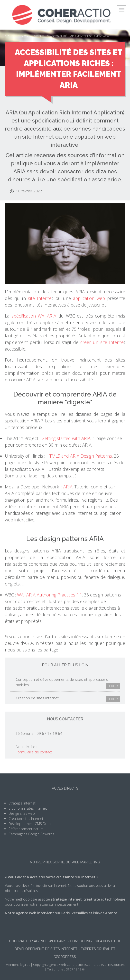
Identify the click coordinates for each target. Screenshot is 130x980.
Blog (24, 36)
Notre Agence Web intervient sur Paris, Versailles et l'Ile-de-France (61, 913)
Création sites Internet (26, 819)
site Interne (40, 298)
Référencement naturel (26, 829)
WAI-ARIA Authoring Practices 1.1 (50, 595)
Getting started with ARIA (66, 438)
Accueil (10, 36)
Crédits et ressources (109, 965)
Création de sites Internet (68, 699)
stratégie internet (66, 899)
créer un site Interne (102, 342)
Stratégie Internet (22, 803)
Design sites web (22, 813)
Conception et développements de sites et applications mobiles (68, 683)
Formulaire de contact (34, 752)
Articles (39, 36)
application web (89, 298)
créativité (92, 899)
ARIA (68, 487)
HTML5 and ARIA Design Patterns (79, 456)
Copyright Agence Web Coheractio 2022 (62, 965)
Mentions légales (18, 965)
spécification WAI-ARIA (34, 316)
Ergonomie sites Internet (28, 808)
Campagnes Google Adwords (31, 834)
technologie (115, 899)
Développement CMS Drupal (31, 824)
